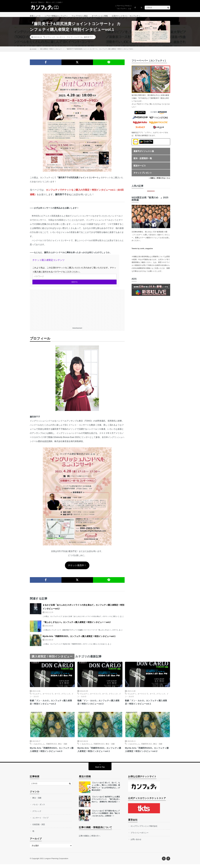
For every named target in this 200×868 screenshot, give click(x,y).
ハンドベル (78, 40)
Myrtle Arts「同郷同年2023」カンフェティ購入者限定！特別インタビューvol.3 (52, 753)
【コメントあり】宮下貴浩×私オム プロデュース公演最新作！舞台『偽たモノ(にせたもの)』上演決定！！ (106, 817)
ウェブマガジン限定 (80, 16)
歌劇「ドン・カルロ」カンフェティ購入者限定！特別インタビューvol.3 (100, 705)
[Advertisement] (77, 310)
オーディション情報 (100, 16)
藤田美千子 (88, 40)
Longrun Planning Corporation (56, 862)
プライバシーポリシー (140, 836)
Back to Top (100, 771)
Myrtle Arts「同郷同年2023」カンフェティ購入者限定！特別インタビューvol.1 (79, 639)
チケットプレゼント (143, 176)
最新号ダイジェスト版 (144, 154)
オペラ (57, 696)
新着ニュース (35, 16)
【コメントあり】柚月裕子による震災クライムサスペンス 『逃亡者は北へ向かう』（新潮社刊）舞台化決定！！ (106, 803)
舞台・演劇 (63, 747)
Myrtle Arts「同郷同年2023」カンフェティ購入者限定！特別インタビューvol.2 (147, 753)
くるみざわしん (39, 747)
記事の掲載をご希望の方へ (90, 839)
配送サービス (140, 168)
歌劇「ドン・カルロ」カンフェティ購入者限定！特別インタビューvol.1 (147, 705)
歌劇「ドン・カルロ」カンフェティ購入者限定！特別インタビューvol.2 (52, 705)
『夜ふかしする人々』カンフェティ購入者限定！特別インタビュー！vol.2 (77, 625)
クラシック (51, 40)
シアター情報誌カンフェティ (56, 16)
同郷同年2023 (52, 747)
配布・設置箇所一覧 (143, 161)
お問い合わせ (136, 843)
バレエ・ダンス (39, 808)
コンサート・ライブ (64, 40)
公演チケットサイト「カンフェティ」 (127, 16)
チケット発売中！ (77, 568)
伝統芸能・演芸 (39, 828)
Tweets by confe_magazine (142, 251)
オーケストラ (48, 696)
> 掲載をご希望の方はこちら (160, 181)
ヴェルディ (37, 696)
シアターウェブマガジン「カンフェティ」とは (123, 7)
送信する (74, 285)
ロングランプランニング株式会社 (144, 830)
